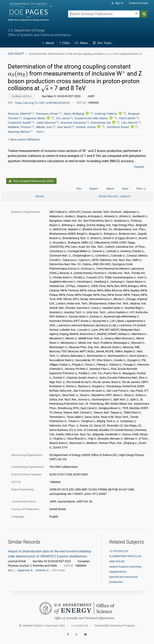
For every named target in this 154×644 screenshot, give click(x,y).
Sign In (117, 3)
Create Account (139, 3)
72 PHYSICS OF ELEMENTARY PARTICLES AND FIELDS (125, 556)
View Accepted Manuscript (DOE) (31, 181)
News (81, 43)
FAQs (64, 43)
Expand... (140, 167)
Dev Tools (102, 43)
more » (41, 132)
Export (95, 189)
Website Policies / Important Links (42, 626)
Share (111, 189)
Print (141, 189)
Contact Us (80, 626)
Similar (115, 196)
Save (126, 189)
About (48, 43)
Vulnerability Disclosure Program (115, 626)
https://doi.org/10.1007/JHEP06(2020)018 (43, 103)
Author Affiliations (24, 140)
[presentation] (108, 54)
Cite (80, 189)
